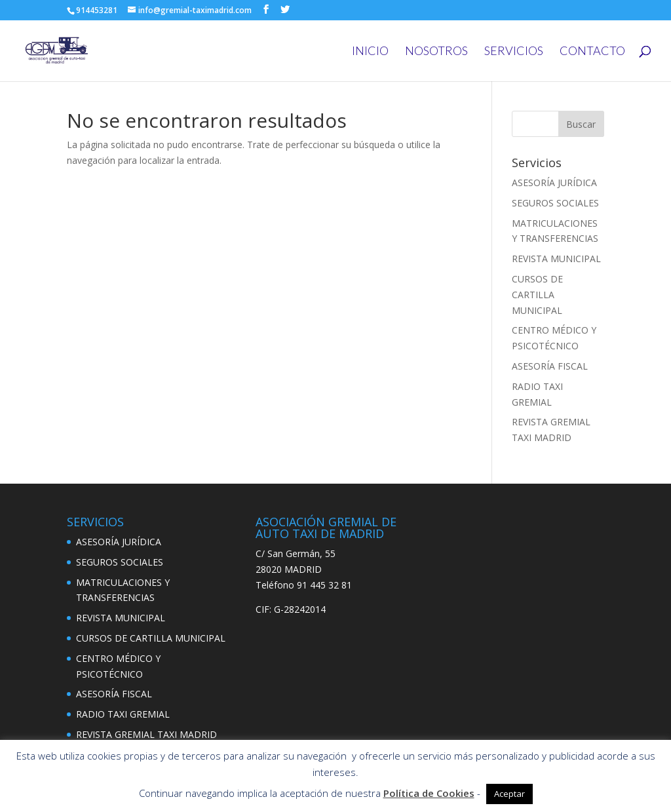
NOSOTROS (436, 52)
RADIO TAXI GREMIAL (123, 714)
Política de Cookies (429, 793)
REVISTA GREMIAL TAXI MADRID (146, 734)
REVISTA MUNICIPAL (556, 259)
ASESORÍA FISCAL (550, 366)
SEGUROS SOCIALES (555, 203)
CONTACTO (592, 52)
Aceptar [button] (509, 794)
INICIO (370, 52)
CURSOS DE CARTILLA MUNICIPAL (537, 295)
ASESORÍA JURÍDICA (554, 183)
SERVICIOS (514, 52)
